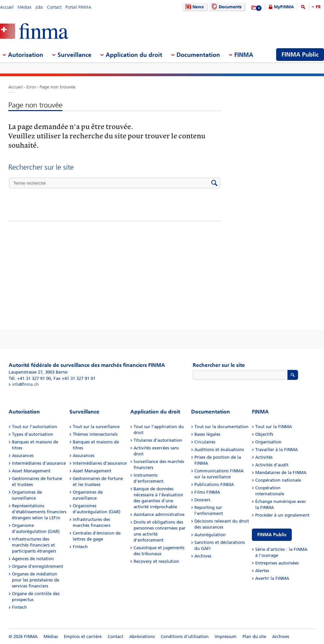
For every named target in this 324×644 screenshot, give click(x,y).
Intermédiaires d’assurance (39, 463)
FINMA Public (272, 535)
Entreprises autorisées (277, 563)
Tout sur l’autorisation (35, 427)
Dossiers (202, 500)
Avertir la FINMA (272, 578)
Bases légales (207, 434)
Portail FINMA (78, 7)
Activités (264, 457)
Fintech (19, 607)
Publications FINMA (214, 484)
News (194, 7)
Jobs (39, 7)
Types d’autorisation (33, 434)
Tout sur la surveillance (96, 427)
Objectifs (264, 434)
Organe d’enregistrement (38, 566)
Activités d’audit (272, 465)
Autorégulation (210, 535)
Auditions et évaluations (219, 450)
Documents (226, 7)
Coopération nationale (278, 480)
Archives (203, 556)
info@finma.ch (25, 384)
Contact (54, 7)
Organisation (268, 442)
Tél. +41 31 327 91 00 (30, 378)
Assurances (23, 456)
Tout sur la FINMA (273, 427)
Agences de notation (33, 559)
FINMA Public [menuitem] (300, 55)
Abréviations (142, 637)
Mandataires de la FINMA (281, 473)
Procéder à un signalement (282, 515)
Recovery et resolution (156, 561)
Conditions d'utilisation (185, 637)
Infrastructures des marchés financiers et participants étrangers (34, 545)
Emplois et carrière (83, 637)
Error (31, 87)
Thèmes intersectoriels (95, 434)
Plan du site (254, 637)
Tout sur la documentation (221, 427)
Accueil (7, 7)
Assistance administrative (159, 514)
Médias (24, 7)
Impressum (226, 637)
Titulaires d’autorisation (158, 440)
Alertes (262, 571)
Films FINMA (207, 492)
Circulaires (205, 442)
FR (318, 7)
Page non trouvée (57, 87)
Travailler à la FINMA (276, 450)
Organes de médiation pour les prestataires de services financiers (36, 580)
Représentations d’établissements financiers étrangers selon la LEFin (39, 512)
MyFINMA (284, 7)
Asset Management (31, 471)
